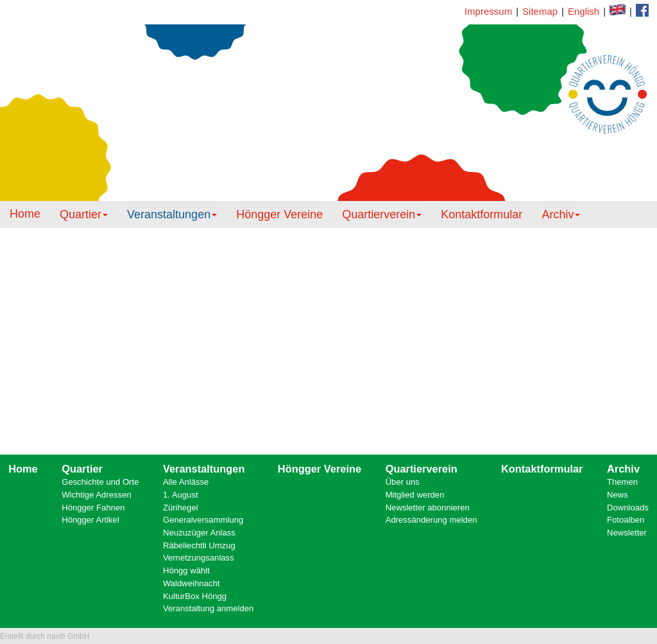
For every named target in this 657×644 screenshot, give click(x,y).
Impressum (488, 11)
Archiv (561, 214)
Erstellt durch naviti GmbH (45, 636)
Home (25, 214)
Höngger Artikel (90, 520)
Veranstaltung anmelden (208, 608)
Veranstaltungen (172, 214)
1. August (181, 495)
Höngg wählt (186, 570)
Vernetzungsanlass (199, 558)
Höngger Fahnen (93, 508)
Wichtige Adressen (97, 495)
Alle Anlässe (186, 482)
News (618, 495)
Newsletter (627, 533)
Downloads (628, 508)
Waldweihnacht (191, 583)
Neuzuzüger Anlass (199, 533)
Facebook (618, 10)
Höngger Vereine (279, 214)
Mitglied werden (415, 495)
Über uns (403, 482)
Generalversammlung (203, 520)
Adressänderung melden (431, 520)
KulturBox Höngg (195, 596)
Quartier (84, 214)
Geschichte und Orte (100, 482)
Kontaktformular (642, 10)
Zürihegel (181, 508)
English (584, 11)
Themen (622, 482)
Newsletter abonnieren (428, 508)
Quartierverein (382, 214)
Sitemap (540, 11)
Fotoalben (626, 520)
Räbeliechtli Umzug (199, 545)
